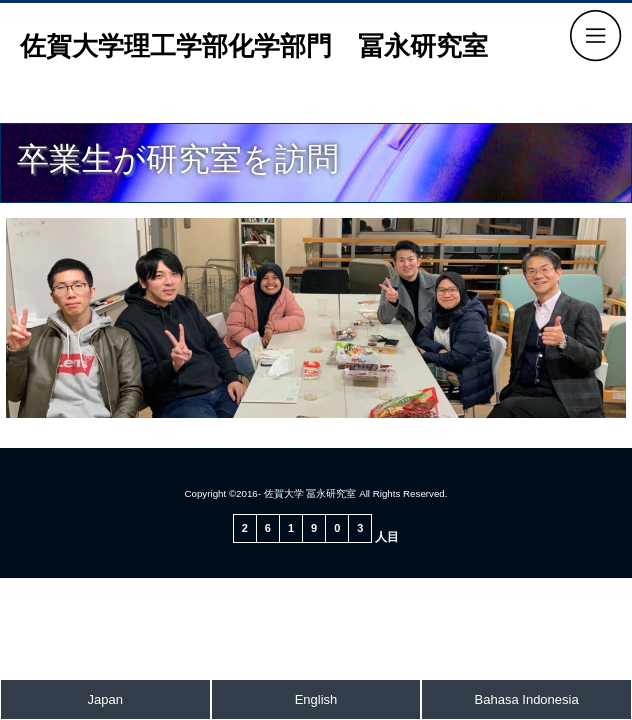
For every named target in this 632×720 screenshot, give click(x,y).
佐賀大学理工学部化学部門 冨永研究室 (254, 46)
